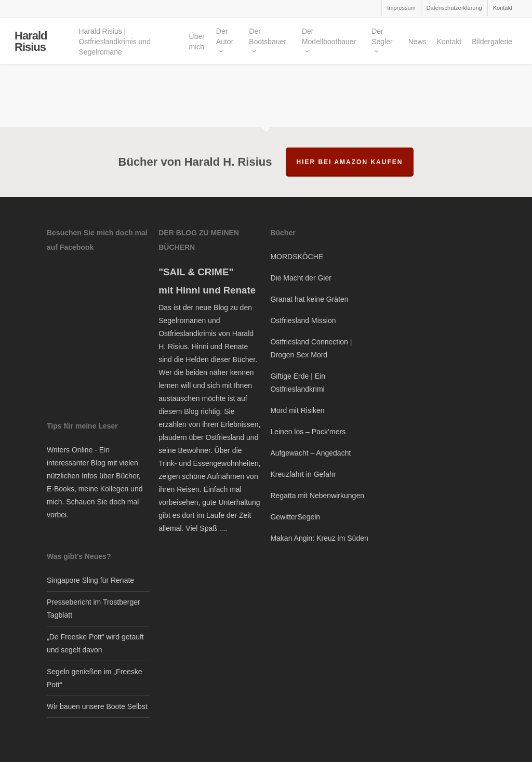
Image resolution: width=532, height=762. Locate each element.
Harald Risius (31, 44)
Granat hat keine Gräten (309, 299)
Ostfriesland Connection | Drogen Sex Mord (311, 348)
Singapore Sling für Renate (90, 580)
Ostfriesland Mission (303, 320)
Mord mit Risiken (297, 410)
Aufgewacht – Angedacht (310, 453)
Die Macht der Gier (301, 278)
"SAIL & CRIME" (196, 272)
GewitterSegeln (295, 517)
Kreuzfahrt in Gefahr (303, 474)
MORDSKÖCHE (297, 257)
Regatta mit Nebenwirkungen (317, 496)
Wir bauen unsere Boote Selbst (97, 706)
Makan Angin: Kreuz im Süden (319, 538)
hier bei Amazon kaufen (350, 162)
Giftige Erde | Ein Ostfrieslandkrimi (298, 383)
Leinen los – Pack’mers (308, 432)
